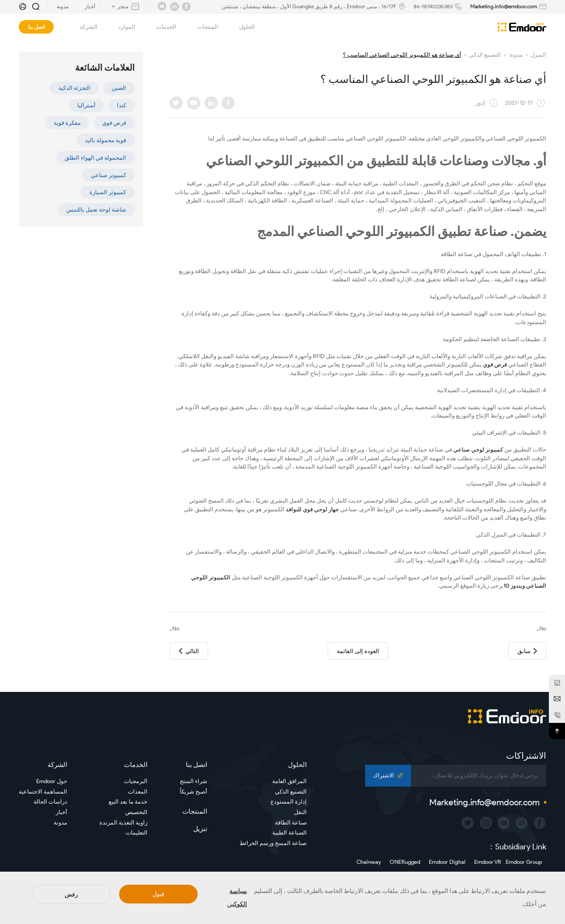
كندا (122, 105)
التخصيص (136, 812)
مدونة (516, 55)
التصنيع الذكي (485, 55)
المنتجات (203, 27)
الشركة (84, 27)
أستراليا (86, 105)
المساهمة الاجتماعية (43, 792)
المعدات (138, 792)
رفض (71, 895)
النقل (300, 812)
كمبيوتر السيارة (108, 192)
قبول (158, 894)
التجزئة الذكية (74, 88)
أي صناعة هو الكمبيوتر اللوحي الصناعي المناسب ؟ (402, 55)
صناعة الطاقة (291, 823)
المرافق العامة (289, 781)
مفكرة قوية (67, 123)
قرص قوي (114, 123)
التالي (189, 651)
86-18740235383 (433, 6)
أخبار (62, 812)
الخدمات (161, 27)
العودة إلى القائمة (358, 651)
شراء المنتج (193, 781)
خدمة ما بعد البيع (128, 802)
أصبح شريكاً (193, 792)
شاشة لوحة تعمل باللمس (96, 210)
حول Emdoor (52, 781)
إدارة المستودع (289, 802)
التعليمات (137, 833)
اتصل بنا (36, 27)
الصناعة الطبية (289, 833)
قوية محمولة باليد (106, 140)
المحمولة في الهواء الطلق (95, 158)
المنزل (538, 55)
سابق (527, 651)
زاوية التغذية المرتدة (123, 823)
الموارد (122, 27)
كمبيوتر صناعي (108, 175)
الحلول (242, 27)
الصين (119, 88)
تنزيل (200, 829)
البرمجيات (136, 781)
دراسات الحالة (50, 802)
